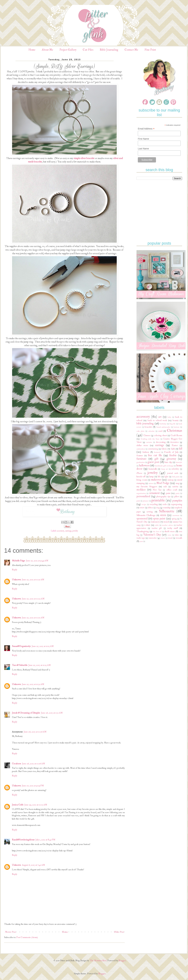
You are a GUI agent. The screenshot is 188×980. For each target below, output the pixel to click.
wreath (179, 538)
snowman (176, 515)
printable (158, 500)
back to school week (157, 420)
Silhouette (167, 511)
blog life (172, 424)
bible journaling (145, 423)
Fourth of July (171, 452)
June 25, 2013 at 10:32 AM (33, 599)
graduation (141, 462)
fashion (146, 452)
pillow (177, 497)
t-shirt (147, 525)
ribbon (150, 508)
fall (180, 449)
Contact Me (131, 50)
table (157, 525)
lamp (151, 477)
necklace (141, 490)
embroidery (141, 449)
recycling (154, 504)
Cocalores (17, 764)
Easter (175, 445)
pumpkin (177, 501)
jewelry (75, 531)
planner (146, 501)
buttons (176, 427)
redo (165, 504)
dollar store (142, 445)
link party (176, 477)
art (160, 417)
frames (140, 455)
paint (168, 493)
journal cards (173, 473)
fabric (164, 449)
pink (138, 501)
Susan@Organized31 (21, 646)
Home (32, 50)
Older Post (119, 932)
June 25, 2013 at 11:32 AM (33, 684)
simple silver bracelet (84, 158)
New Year (157, 490)
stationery (155, 522)
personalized (143, 496)
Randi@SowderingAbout (23, 840)
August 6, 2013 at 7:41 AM (33, 865)
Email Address (146, 129)
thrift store (170, 531)
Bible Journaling (109, 50)
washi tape (141, 538)
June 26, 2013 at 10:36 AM (35, 732)
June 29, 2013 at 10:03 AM (36, 805)
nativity (175, 487)
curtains (149, 442)
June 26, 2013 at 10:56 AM (34, 764)
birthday (163, 424)
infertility (175, 469)
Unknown (16, 580)
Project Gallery (68, 50)
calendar (151, 431)
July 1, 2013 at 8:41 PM (45, 840)
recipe (144, 504)
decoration (175, 442)
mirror (151, 483)
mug (177, 483)
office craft (172, 490)
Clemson (147, 435)
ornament (154, 493)
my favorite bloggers (147, 486)
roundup (167, 508)
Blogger (122, 960)
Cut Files (88, 50)
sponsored (142, 518)
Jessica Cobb (18, 805)
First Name (143, 139)
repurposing (177, 504)
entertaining (153, 449)
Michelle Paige (18, 561)
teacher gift (157, 528)
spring (174, 519)
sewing (150, 512)
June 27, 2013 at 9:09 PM (33, 786)
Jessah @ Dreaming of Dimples (26, 713)
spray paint (159, 518)
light (166, 477)
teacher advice (167, 525)
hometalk (153, 469)
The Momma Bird (98, 960)
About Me (47, 50)
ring (158, 508)
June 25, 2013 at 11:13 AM (43, 646)
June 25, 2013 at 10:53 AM (33, 618)
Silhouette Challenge (146, 515)
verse (169, 535)
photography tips (163, 497)
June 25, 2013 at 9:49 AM (37, 561)
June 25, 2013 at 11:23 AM (40, 665)
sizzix (163, 515)
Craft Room (176, 435)
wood (170, 538)
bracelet (148, 427)
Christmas (175, 431)
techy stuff (173, 528)
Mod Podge (163, 483)
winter (163, 538)
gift (156, 459)
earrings (68, 531)
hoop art (165, 469)
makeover (156, 480)
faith (173, 449)
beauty (176, 420)
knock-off (141, 477)
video (177, 535)
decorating (161, 442)
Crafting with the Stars (150, 439)
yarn (141, 541)
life (159, 477)
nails (165, 487)
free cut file (155, 455)
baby (169, 417)
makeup (171, 480)
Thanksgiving (143, 531)
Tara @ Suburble (20, 665)
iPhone (139, 473)
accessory (61, 531)
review (142, 508)
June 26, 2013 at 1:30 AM (52, 713)
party (178, 493)
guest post (153, 462)
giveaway (171, 459)
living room (142, 480)
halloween (144, 465)
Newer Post (10, 932)
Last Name (143, 149)
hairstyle (179, 462)
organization (141, 493)
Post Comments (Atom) (27, 937)
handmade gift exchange (164, 466)
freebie (173, 455)
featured (157, 452)
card (160, 431)
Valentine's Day (152, 535)
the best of (157, 532)
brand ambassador (163, 427)
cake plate (141, 431)
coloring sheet (160, 435)
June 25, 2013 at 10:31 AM (33, 580)
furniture (141, 459)
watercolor (153, 538)
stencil (166, 522)
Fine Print (150, 50)
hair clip (168, 462)
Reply (15, 570)
